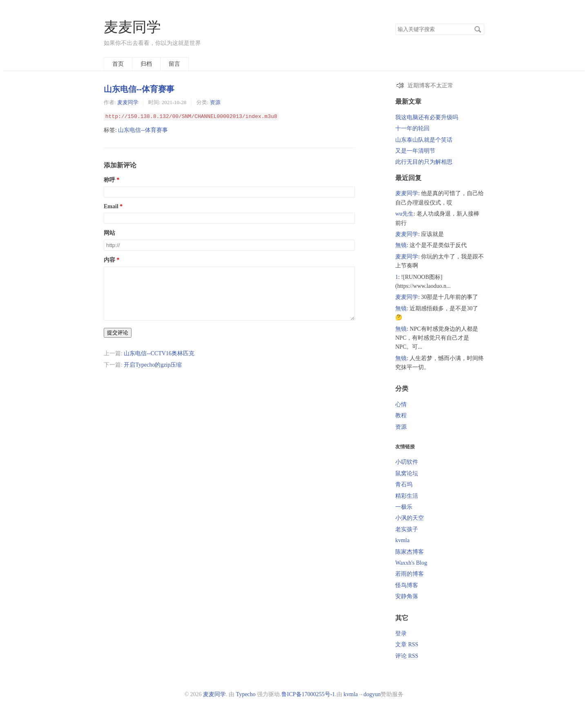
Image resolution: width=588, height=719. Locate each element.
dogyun (372, 694)
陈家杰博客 (410, 552)
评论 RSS (407, 656)
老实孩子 (407, 529)
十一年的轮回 (412, 128)
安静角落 (407, 596)
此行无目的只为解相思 (424, 162)
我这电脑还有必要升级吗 (427, 117)
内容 (109, 260)
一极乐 (404, 507)
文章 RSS (407, 644)
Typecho (246, 694)
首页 (118, 64)
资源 (215, 102)
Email (111, 206)
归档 (146, 64)
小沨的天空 (410, 518)
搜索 (478, 29)
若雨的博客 (410, 574)
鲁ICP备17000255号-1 (308, 694)
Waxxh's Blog (411, 563)
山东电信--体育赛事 (139, 89)
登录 (401, 633)
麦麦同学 (132, 27)
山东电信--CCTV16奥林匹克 (159, 363)
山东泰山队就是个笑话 (424, 140)
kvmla (402, 540)
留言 (174, 64)
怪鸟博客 (407, 585)
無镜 (401, 245)
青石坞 (404, 484)
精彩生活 (407, 496)
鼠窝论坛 (407, 473)
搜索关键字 (395, 23)
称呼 (109, 180)
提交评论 (118, 342)
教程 (401, 415)
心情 (401, 404)
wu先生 (404, 214)
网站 (109, 233)
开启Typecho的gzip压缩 (153, 375)
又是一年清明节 (415, 151)
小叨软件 (407, 462)
